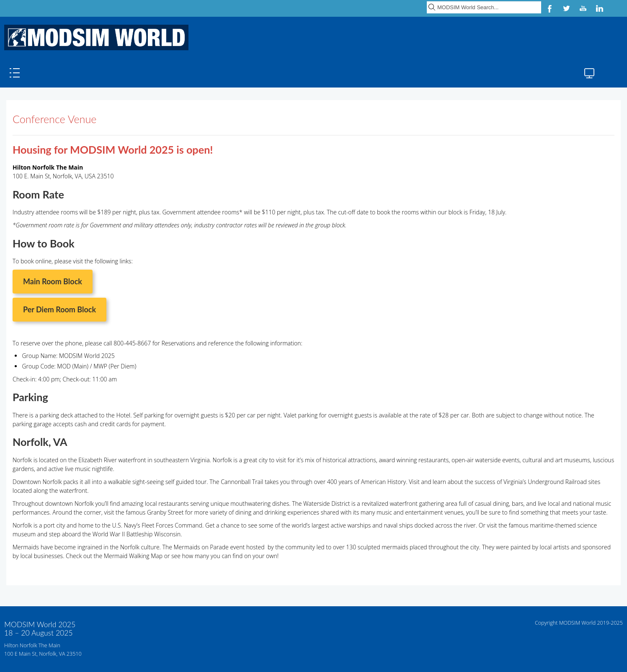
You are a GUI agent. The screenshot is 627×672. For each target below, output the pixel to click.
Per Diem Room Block (59, 309)
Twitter (566, 8)
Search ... (427, 0)
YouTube (583, 8)
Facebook (550, 8)
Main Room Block (53, 281)
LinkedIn (600, 8)
